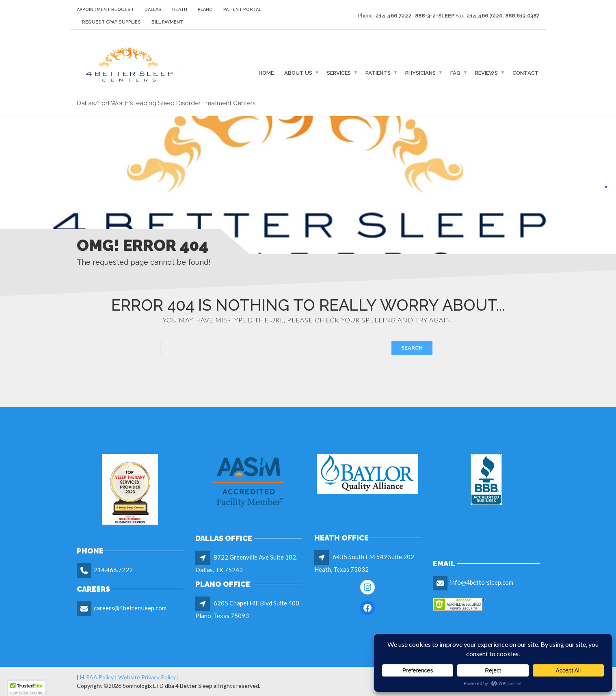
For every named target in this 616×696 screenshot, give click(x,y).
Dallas (153, 10)
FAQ (455, 73)
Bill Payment (167, 22)
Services (339, 73)
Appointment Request (105, 10)
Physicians (420, 73)
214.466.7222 (113, 570)
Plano (205, 10)
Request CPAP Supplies (111, 22)
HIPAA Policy (97, 677)
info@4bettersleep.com (482, 582)
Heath (180, 10)
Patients (378, 73)
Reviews (486, 73)
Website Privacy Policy (146, 677)
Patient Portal (242, 10)
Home (266, 73)
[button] (27, 688)
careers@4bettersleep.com (130, 608)
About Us (298, 73)
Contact (526, 73)
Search (412, 348)
